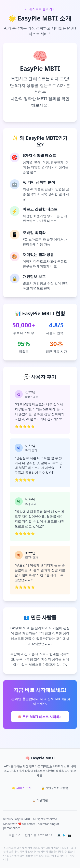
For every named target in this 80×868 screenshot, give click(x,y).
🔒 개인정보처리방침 (55, 788)
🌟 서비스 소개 (22, 788)
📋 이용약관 (40, 800)
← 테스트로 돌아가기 (40, 9)
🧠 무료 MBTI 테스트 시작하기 (40, 717)
